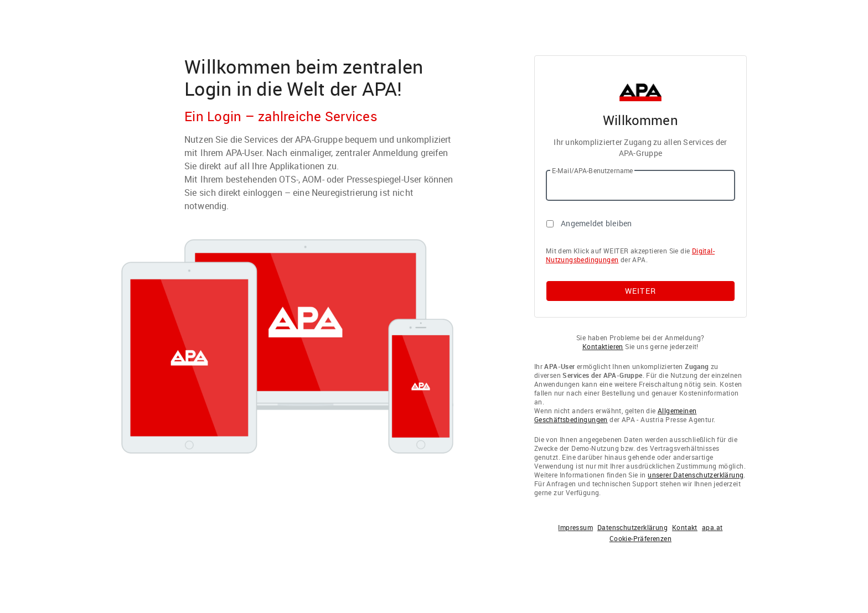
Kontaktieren (603, 346)
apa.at (712, 527)
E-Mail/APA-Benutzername (592, 170)
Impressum (575, 527)
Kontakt (685, 527)
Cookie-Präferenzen (640, 538)
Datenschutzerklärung (632, 527)
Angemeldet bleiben (596, 223)
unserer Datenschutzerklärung (696, 475)
